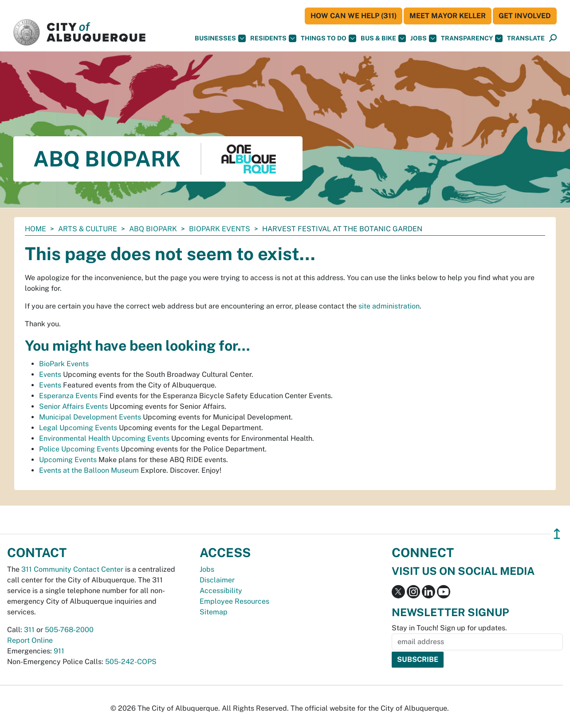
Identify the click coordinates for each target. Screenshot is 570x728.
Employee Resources (234, 601)
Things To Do (328, 38)
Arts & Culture (88, 229)
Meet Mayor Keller (448, 16)
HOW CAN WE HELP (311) (354, 16)
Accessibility (221, 591)
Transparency (472, 38)
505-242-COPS (131, 662)
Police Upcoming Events (79, 449)
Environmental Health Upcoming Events (104, 438)
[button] (526, 38)
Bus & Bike (383, 38)
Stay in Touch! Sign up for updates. (449, 628)
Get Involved (525, 16)
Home (35, 229)
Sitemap (214, 612)
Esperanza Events (68, 396)
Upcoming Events (68, 460)
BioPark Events (220, 229)
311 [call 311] (29, 630)
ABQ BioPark (153, 229)
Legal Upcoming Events (78, 428)
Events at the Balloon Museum (89, 470)
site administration (389, 306)
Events (50, 374)
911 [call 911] (59, 651)
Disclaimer (217, 580)
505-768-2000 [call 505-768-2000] (69, 630)
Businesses (220, 38)
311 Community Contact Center (72, 569)
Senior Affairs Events (73, 406)
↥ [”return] (557, 534)
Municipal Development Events (90, 417)
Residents (273, 38)
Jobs (423, 38)
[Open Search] (553, 38)
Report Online (30, 640)
